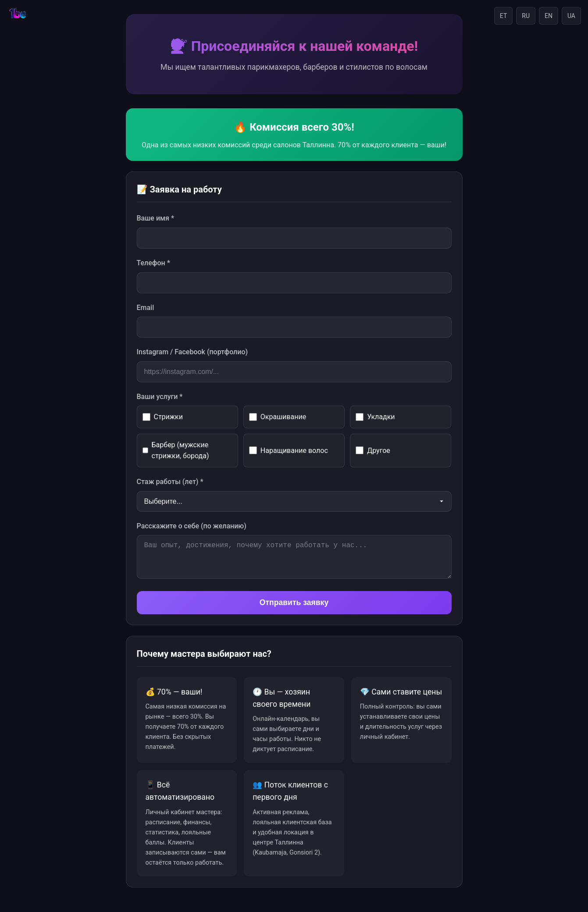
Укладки (375, 417)
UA (571, 16)
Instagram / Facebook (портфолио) (192, 352)
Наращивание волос (289, 451)
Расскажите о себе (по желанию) (192, 526)
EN (549, 16)
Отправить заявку (294, 602)
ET (503, 16)
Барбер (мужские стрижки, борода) (176, 451)
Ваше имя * (155, 218)
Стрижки (163, 417)
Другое (373, 451)
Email (146, 308)
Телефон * (153, 263)
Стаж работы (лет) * (170, 482)
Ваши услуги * (160, 397)
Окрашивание (278, 417)
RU (526, 16)
